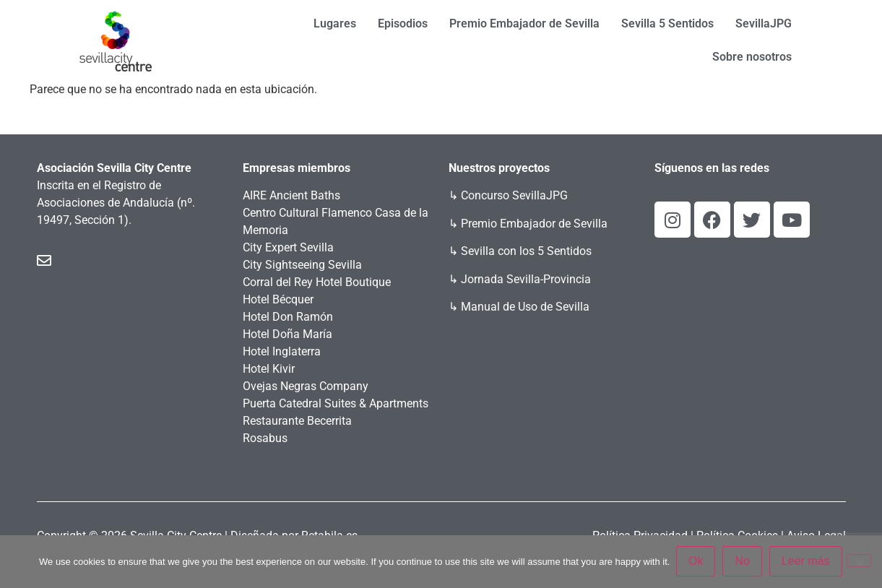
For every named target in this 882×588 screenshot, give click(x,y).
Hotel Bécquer (278, 299)
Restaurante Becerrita (297, 421)
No (743, 562)
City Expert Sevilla (288, 247)
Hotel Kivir (269, 369)
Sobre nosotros (752, 57)
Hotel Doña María (287, 334)
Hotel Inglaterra (282, 351)
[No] (859, 561)
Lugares (335, 23)
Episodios (403, 23)
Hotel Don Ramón (288, 317)
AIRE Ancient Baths (291, 195)
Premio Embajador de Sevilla (524, 23)
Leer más (807, 562)
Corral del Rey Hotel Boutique (317, 282)
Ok (696, 562)
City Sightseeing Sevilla (302, 265)
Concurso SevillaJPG (514, 195)
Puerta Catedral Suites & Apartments (336, 403)
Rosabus (265, 438)
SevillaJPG (764, 23)
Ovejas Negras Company (306, 386)
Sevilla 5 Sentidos (667, 23)
